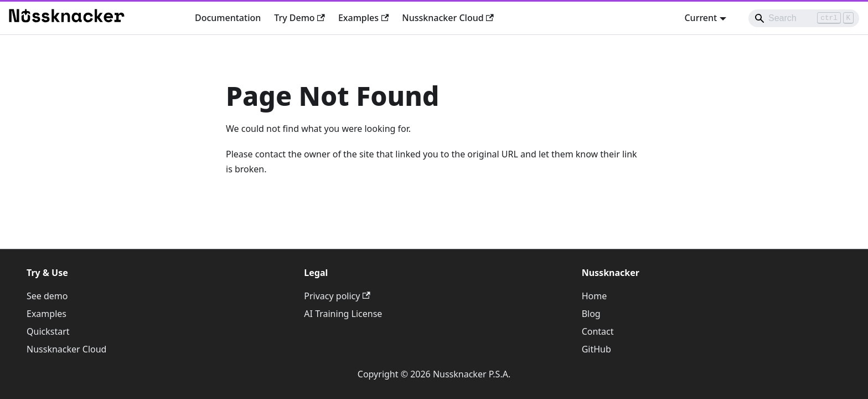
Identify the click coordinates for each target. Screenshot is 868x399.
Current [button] (701, 18)
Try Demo (299, 18)
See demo (47, 296)
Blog (591, 314)
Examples (363, 18)
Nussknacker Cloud (448, 18)
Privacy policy (337, 296)
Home (595, 296)
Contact (598, 331)
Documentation (228, 18)
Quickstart (48, 331)
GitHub (596, 349)
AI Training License (343, 314)
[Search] (804, 18)
